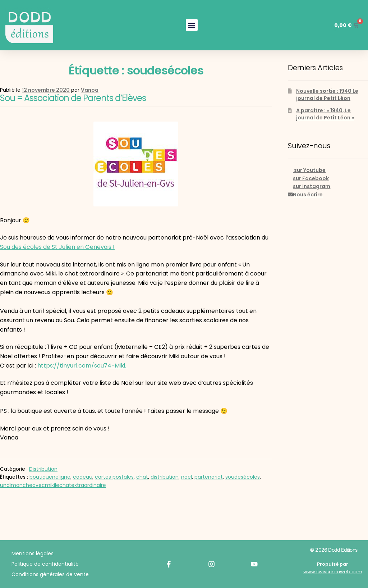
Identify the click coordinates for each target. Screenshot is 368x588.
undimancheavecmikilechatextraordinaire (53, 485)
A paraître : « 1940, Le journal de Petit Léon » (325, 114)
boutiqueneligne (50, 477)
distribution (165, 477)
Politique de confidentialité (45, 564)
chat (142, 477)
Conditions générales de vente (50, 574)
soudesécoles (243, 477)
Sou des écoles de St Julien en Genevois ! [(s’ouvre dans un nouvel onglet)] (57, 247)
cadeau (83, 477)
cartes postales (114, 477)
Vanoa (90, 90)
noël (187, 477)
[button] (189, 25)
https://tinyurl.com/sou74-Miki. (82, 366)
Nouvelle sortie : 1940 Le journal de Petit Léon (327, 95)
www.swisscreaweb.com (333, 572)
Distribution (43, 469)
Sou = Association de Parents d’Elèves (73, 98)
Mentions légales (33, 553)
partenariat (209, 477)
